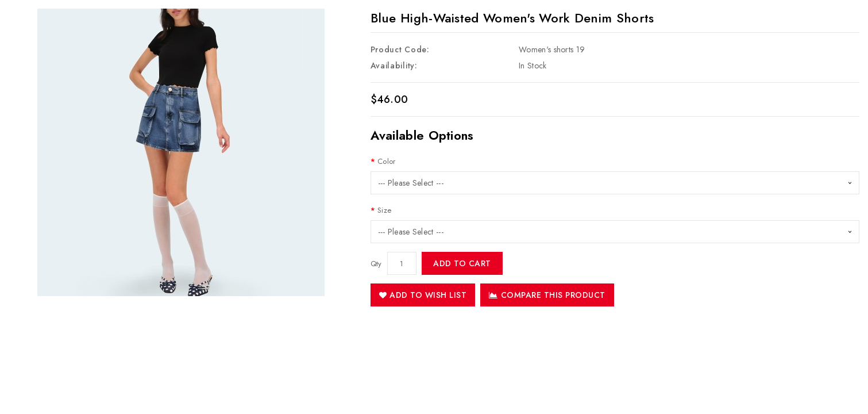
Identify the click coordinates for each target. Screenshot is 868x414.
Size (384, 210)
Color (387, 161)
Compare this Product (547, 295)
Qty (376, 264)
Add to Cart (462, 263)
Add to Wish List (423, 295)
